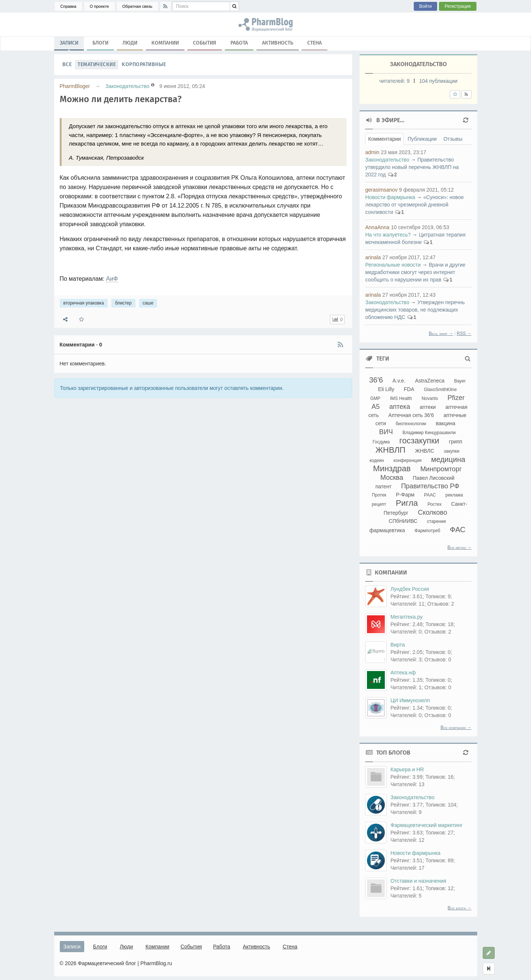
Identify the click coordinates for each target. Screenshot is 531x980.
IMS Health (401, 398)
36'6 (376, 380)
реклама (454, 495)
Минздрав (392, 468)
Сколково (432, 512)
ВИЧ (386, 432)
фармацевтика (387, 530)
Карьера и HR (407, 769)
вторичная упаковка (84, 303)
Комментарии (384, 139)
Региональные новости (393, 265)
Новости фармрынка (390, 197)
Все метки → (460, 547)
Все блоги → (459, 908)
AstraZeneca (430, 381)
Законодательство (127, 86)
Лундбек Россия (410, 589)
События (205, 43)
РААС (430, 495)
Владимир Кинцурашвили (429, 433)
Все (67, 64)
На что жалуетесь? (388, 235)
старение (437, 521)
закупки (452, 451)
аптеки (428, 407)
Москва (392, 478)
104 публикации (438, 81)
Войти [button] (426, 6)
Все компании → (456, 727)
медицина (448, 459)
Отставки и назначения (418, 881)
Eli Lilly (386, 389)
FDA (409, 389)
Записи (69, 45)
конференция (408, 460)
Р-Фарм (405, 495)
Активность (278, 43)
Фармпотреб (427, 531)
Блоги (100, 43)
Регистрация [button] (458, 6)
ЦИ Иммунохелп (410, 700)
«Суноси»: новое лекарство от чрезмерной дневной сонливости (414, 205)
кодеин (377, 460)
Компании (165, 43)
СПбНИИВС (403, 521)
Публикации (422, 139)
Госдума (381, 442)
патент (383, 486)
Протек (379, 495)
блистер (123, 303)
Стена (314, 43)
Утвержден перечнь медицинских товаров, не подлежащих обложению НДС (415, 310)
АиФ (112, 279)
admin (372, 152)
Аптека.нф (403, 673)
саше (148, 303)
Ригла (407, 503)
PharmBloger (75, 86)
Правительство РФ (430, 486)
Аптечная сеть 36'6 (411, 415)
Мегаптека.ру (407, 617)
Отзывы (453, 139)
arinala (373, 257)
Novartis (430, 398)
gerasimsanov (381, 190)
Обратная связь (137, 6)
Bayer (460, 381)
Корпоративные (144, 64)
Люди (130, 43)
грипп (456, 442)
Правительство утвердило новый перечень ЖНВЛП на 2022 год (412, 167)
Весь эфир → (441, 333)
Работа (239, 43)
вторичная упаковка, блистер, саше (265, 25)
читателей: (395, 81)
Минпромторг (441, 469)
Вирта (398, 645)
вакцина (445, 423)
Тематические (97, 64)
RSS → (464, 333)
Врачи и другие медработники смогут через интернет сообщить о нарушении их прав (415, 272)
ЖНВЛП (391, 450)
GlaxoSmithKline (440, 390)
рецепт (379, 504)
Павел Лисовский (434, 478)
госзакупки (419, 441)
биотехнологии (411, 424)
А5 (376, 407)
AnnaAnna (377, 227)
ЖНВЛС (425, 451)
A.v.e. (399, 381)
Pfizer (456, 398)
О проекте (99, 6)
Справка (68, 6)
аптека (400, 407)
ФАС (458, 530)
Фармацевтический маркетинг (426, 825)
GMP (375, 398)
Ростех (435, 504)
